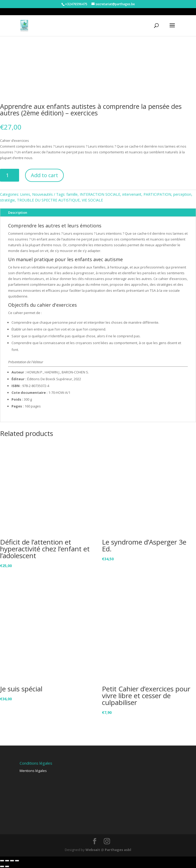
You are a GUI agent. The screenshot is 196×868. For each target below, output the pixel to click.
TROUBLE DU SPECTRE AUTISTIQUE (48, 200)
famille (72, 194)
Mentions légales (33, 771)
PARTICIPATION (157, 194)
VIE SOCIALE (92, 200)
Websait (93, 850)
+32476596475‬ (76, 4)
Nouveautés (42, 194)
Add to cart (44, 175)
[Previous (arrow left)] (2, 866)
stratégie (7, 200)
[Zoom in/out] (17, 861)
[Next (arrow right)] (7, 866)
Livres (25, 194)
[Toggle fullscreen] (12, 861)
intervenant (132, 194)
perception (182, 194)
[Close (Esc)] (2, 861)
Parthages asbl (118, 850)
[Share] (7, 861)
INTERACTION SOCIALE (100, 194)
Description (18, 212)
